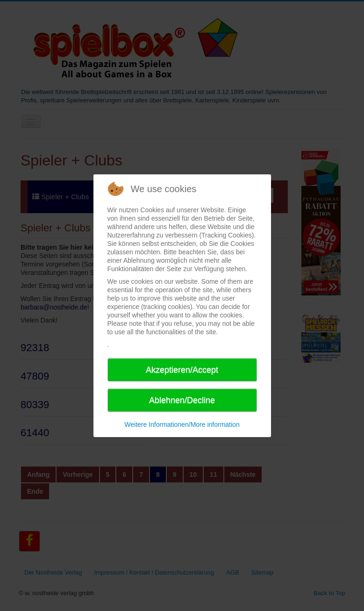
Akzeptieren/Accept (182, 370)
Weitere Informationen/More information (182, 424)
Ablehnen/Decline (182, 400)
